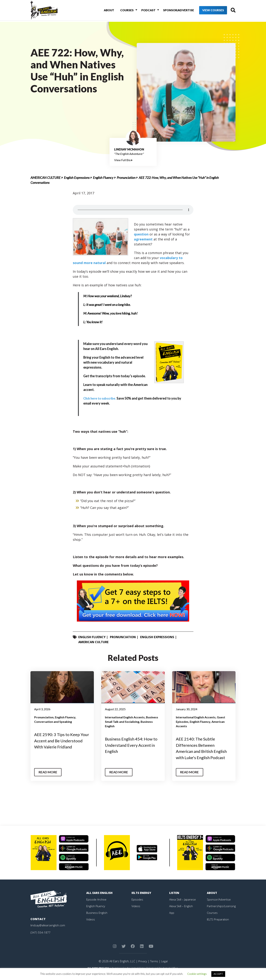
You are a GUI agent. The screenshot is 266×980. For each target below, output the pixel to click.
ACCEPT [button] (218, 974)
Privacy (142, 967)
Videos (91, 925)
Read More (49, 778)
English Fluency (103, 178)
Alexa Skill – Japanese (183, 906)
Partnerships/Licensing (222, 912)
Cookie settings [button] (197, 974)
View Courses (207, 11)
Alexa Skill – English (181, 912)
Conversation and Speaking (53, 722)
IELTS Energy (142, 899)
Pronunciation (126, 178)
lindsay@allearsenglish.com (48, 931)
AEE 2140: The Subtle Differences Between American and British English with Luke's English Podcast (202, 751)
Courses (122, 11)
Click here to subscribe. (101, 398)
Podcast (143, 11)
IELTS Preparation (219, 925)
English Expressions (77, 178)
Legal (165, 967)
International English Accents (125, 717)
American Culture (46, 178)
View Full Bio (123, 160)
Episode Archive (97, 906)
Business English (97, 919)
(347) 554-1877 (41, 939)
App (172, 919)
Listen (174, 899)
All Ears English (100, 899)
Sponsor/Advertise (172, 11)
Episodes (138, 906)
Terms (154, 967)
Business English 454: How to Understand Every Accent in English (133, 745)
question (141, 234)
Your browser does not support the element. (133, 210)
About (105, 11)
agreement (143, 239)
